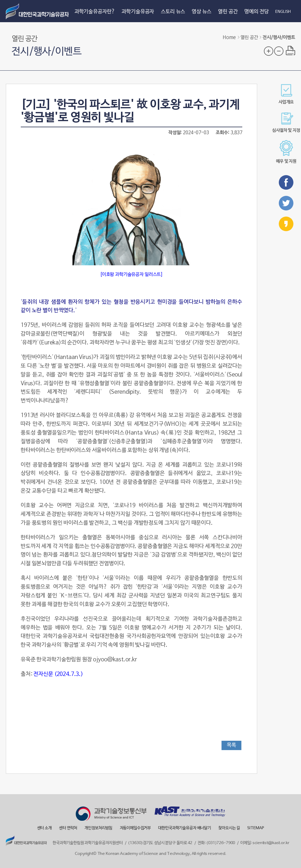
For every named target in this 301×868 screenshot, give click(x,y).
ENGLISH (283, 12)
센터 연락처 (68, 828)
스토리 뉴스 (173, 12)
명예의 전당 (256, 12)
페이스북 (286, 182)
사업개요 (286, 94)
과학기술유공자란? (95, 12)
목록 (231, 745)
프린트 (290, 50)
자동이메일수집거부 (135, 828)
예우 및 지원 (286, 152)
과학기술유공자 (138, 12)
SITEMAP (256, 828)
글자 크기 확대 (269, 51)
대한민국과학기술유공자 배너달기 (185, 828)
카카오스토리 (286, 224)
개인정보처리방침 (98, 828)
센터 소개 (44, 828)
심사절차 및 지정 (286, 122)
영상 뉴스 (201, 12)
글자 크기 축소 (279, 51)
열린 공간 (228, 12)
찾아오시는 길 (229, 828)
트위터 (286, 203)
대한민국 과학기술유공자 (38, 11)
